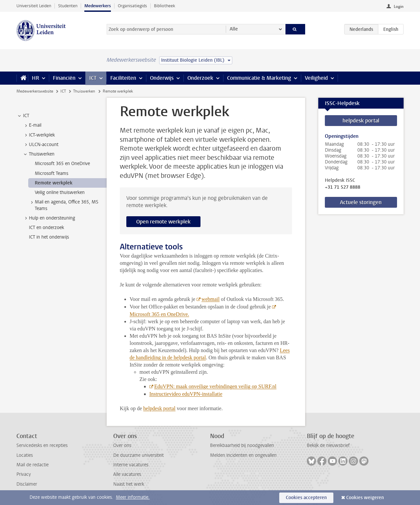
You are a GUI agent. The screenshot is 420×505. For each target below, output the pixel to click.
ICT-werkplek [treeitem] (39, 135)
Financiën (64, 78)
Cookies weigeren (365, 498)
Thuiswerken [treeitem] (39, 154)
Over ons (122, 445)
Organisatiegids (132, 6)
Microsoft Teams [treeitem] (52, 173)
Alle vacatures (127, 474)
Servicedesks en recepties (42, 445)
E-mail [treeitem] (32, 125)
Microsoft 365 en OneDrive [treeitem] (62, 164)
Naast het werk (129, 484)
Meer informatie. (133, 497)
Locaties (25, 455)
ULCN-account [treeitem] (41, 145)
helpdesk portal (361, 121)
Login (399, 7)
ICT (93, 78)
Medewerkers (98, 6)
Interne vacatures (131, 465)
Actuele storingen (361, 202)
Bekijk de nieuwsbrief (328, 445)
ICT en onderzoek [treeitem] (46, 228)
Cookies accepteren (306, 498)
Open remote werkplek (163, 222)
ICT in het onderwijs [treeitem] (49, 237)
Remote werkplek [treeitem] (54, 183)
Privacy (24, 474)
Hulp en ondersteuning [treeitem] (49, 218)
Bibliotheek (165, 6)
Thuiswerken (84, 91)
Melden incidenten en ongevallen (243, 455)
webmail (210, 299)
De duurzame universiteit (138, 455)
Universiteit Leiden (34, 6)
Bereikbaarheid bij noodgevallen (242, 445)
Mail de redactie (32, 465)
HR (35, 78)
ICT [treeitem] (23, 116)
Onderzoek (200, 78)
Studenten (68, 6)
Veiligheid (316, 78)
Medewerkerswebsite (35, 91)
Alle (234, 29)
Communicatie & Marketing (259, 78)
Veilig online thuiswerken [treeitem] (60, 192)
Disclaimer (27, 484)
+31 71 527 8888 (343, 187)
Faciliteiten (123, 78)
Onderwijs (162, 78)
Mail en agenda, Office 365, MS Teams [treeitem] (63, 205)
